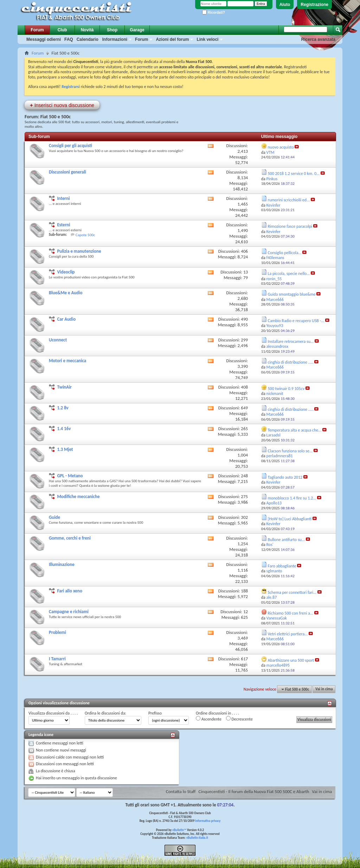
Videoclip (66, 272)
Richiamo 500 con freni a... (291, 613)
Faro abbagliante (282, 566)
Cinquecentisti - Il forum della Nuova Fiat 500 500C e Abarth (254, 791)
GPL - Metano (70, 476)
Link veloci (207, 39)
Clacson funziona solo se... (290, 451)
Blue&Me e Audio (66, 293)
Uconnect (58, 340)
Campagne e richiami (69, 612)
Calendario (88, 39)
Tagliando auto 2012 (285, 477)
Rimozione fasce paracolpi (290, 226)
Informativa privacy (208, 821)
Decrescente (239, 719)
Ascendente (209, 719)
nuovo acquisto (281, 147)
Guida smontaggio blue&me (292, 294)
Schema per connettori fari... (292, 592)
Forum (37, 30)
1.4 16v (64, 429)
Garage (137, 30)
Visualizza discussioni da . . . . (53, 713)
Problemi (57, 632)
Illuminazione (62, 564)
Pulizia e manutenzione (79, 251)
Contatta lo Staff (181, 791)
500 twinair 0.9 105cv (286, 389)
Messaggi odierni (44, 39)
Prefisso (155, 713)
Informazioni (115, 39)
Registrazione (314, 5)
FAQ (69, 39)
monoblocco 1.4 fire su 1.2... (292, 498)
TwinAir (64, 387)
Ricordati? (214, 12)
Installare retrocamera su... (291, 341)
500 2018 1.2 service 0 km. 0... (294, 174)
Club (62, 30)
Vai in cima (324, 689)
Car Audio (66, 319)
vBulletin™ (179, 830)
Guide (54, 517)
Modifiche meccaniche (78, 496)
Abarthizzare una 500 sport (291, 660)
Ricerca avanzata (318, 39)
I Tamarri (57, 659)
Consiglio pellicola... (285, 253)
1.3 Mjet (65, 449)
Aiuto (285, 5)
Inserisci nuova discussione (62, 105)
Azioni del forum (172, 39)
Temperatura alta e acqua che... (295, 430)
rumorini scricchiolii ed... (289, 200)
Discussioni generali (67, 172)
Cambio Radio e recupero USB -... (296, 321)
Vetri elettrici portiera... (288, 634)
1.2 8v (63, 408)
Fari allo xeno (70, 591)
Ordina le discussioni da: (105, 713)
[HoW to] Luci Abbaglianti (290, 519)
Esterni (63, 225)
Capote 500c (85, 235)
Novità (87, 30)
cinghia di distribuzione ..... (291, 362)
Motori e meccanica (67, 361)
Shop (112, 30)
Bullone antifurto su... (286, 540)
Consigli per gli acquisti (70, 146)
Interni (63, 198)
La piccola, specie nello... (289, 273)
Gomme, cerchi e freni (70, 538)
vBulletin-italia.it (197, 838)
